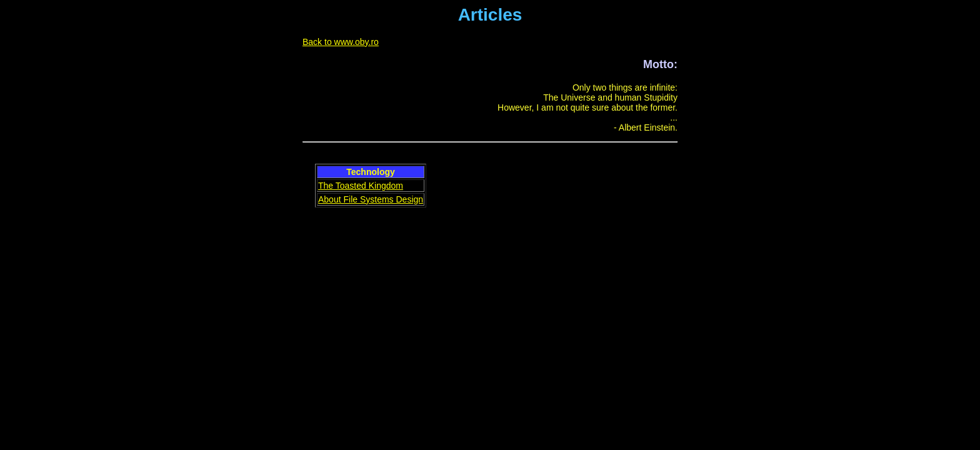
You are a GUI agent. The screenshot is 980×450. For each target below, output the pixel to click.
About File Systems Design (371, 199)
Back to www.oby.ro (341, 42)
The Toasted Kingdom (361, 186)
